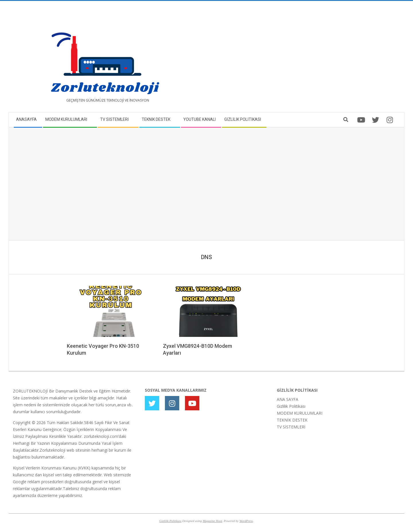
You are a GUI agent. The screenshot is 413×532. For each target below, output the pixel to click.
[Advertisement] (303, 59)
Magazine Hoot (212, 521)
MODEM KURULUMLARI (300, 413)
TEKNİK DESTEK (292, 420)
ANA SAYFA (288, 399)
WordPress (246, 521)
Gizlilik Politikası (291, 406)
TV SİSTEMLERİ (291, 427)
